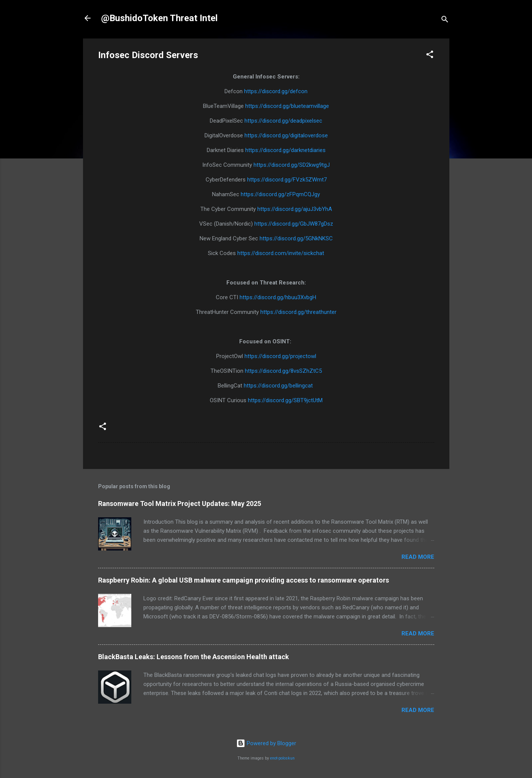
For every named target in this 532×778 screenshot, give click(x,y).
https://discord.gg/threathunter (298, 312)
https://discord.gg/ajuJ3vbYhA (295, 209)
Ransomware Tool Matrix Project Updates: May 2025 (180, 504)
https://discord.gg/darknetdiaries (285, 150)
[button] (430, 56)
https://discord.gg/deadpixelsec (283, 121)
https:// (263, 224)
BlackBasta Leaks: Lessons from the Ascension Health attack (194, 657)
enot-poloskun (282, 758)
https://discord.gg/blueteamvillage (287, 106)
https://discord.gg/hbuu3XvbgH (278, 297)
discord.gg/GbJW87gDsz (303, 224)
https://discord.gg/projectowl (280, 356)
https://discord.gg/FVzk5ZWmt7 (287, 180)
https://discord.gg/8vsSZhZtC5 (283, 371)
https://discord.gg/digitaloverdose (286, 135)
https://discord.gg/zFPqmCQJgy (280, 194)
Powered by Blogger (266, 743)
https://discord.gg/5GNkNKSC (296, 238)
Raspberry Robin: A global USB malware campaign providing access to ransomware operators (244, 580)
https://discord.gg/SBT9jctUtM (285, 400)
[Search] (445, 21)
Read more (418, 557)
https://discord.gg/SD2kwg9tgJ (292, 165)
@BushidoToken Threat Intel (159, 18)
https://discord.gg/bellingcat (279, 386)
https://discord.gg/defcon (276, 91)
